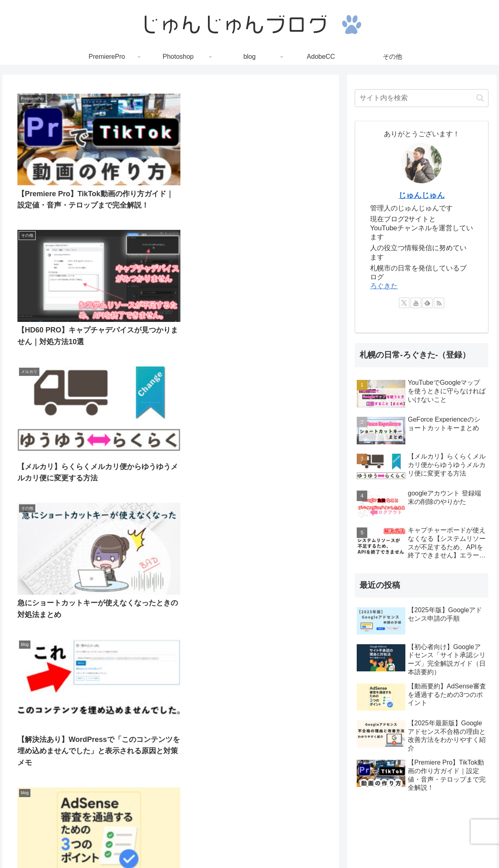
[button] (480, 98)
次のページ (171, 560)
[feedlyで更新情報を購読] (427, 303)
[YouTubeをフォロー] (416, 303)
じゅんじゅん (422, 195)
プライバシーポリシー (223, 842)
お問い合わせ (308, 842)
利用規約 (271, 842)
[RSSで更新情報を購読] (439, 303)
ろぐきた (384, 286)
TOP (180, 842)
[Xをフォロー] (404, 303)
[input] (422, 98)
